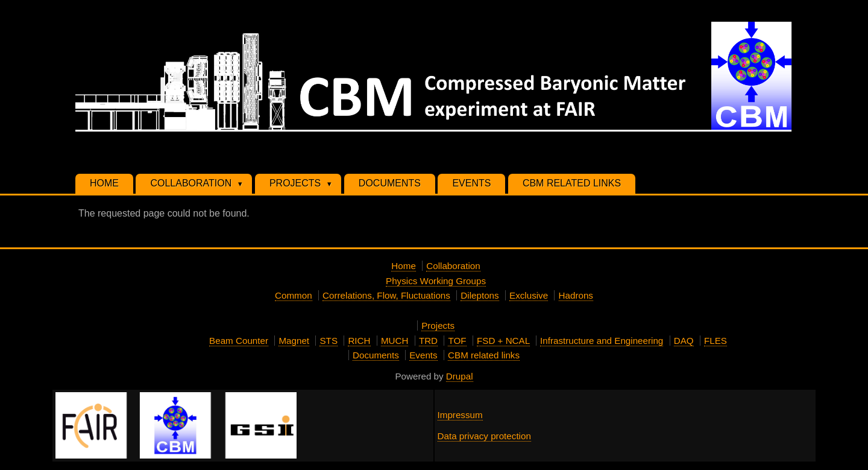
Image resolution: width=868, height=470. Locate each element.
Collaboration (453, 266)
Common (294, 295)
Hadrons (576, 295)
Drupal (460, 376)
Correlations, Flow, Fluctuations (386, 295)
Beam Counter (239, 341)
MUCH (395, 341)
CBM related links (484, 355)
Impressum (460, 415)
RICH (359, 341)
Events (423, 355)
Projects (438, 326)
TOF (457, 341)
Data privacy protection (484, 436)
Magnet (294, 341)
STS (329, 341)
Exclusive (529, 295)
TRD (428, 341)
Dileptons (480, 295)
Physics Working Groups (436, 281)
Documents (376, 355)
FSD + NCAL (503, 341)
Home (404, 266)
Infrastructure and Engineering (602, 341)
